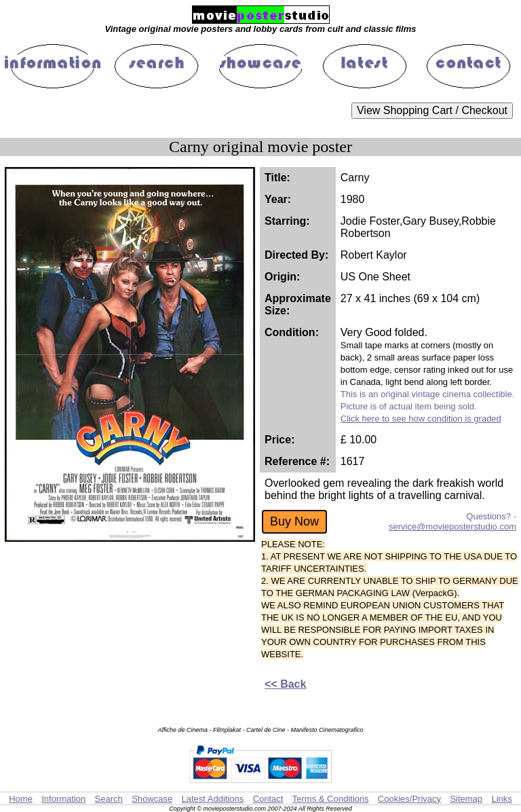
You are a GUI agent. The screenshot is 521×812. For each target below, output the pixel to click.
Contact (268, 799)
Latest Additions (212, 799)
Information (63, 799)
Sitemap (466, 799)
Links (501, 799)
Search (109, 799)
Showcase (152, 799)
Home (21, 799)
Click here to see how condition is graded (421, 419)
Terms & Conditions (331, 799)
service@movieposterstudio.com (452, 527)
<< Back (285, 684)
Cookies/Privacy (409, 799)
